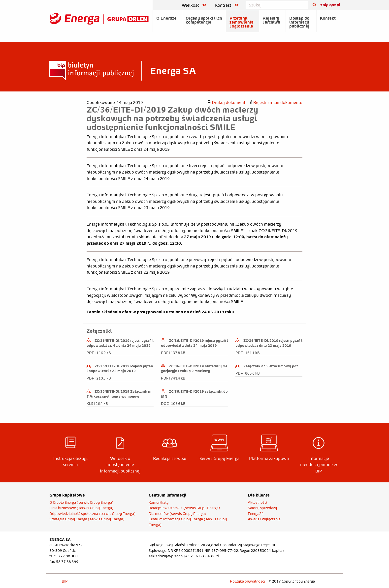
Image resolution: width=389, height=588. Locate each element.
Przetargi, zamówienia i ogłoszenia (242, 22)
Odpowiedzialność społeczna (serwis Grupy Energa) (93, 514)
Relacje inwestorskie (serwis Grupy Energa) (184, 508)
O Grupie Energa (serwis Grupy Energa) (81, 502)
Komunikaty (159, 502)
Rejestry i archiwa (271, 20)
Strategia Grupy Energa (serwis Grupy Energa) (87, 519)
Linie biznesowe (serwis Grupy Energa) (81, 508)
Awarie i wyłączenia (264, 519)
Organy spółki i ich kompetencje (204, 20)
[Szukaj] (313, 5)
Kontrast (227, 5)
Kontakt (328, 18)
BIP (65, 581)
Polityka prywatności (247, 581)
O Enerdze (166, 18)
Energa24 (256, 514)
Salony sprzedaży (262, 508)
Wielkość (194, 5)
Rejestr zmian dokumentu (276, 102)
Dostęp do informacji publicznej (299, 22)
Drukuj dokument (226, 102)
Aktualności (258, 502)
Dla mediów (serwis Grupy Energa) (178, 514)
